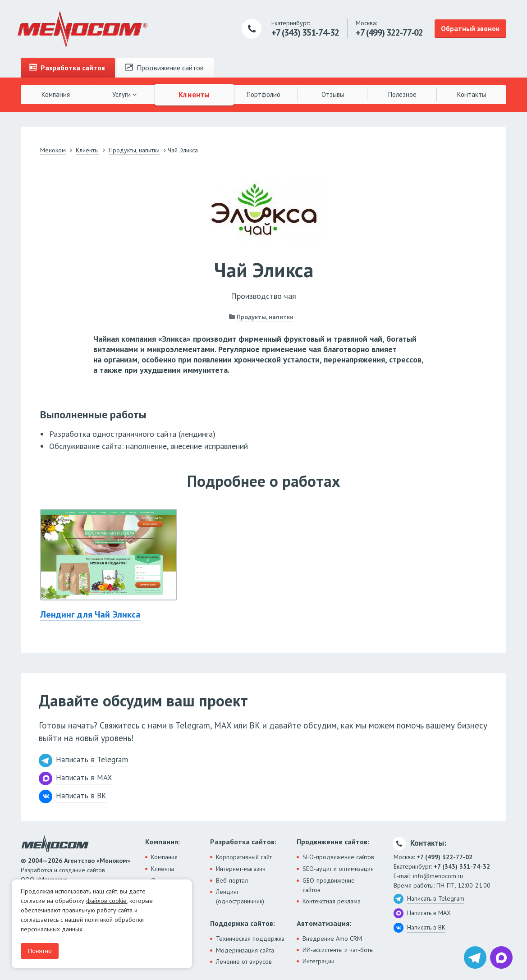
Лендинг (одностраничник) (240, 896)
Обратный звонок (470, 28)
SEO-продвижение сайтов (338, 857)
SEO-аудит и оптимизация (338, 869)
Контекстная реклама (332, 901)
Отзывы (333, 94)
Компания (56, 94)
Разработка (67, 68)
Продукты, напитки (265, 317)
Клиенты (194, 94)
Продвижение (164, 68)
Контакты (472, 94)
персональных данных (52, 929)
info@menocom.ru (438, 876)
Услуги (125, 94)
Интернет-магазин (241, 869)
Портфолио (263, 94)
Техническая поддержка (250, 939)
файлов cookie (106, 901)
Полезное (402, 94)
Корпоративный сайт (244, 857)
